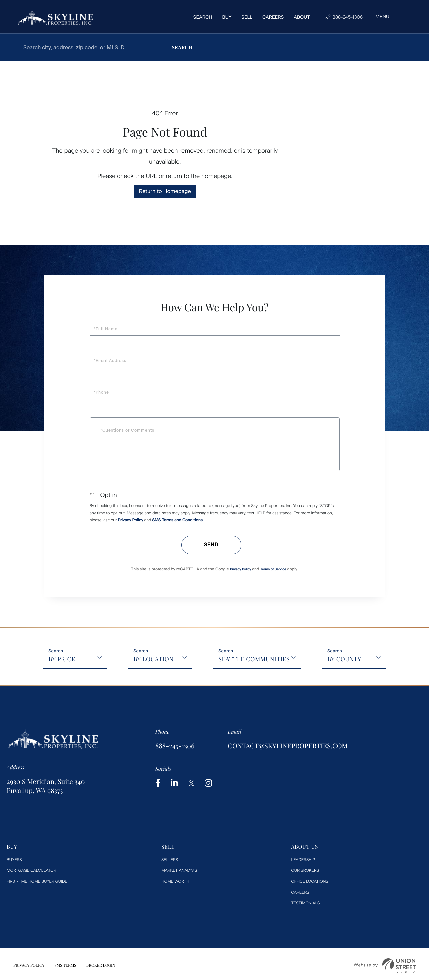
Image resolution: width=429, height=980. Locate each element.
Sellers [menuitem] (170, 860)
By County (344, 659)
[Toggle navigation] (394, 17)
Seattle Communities (254, 659)
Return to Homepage (165, 191)
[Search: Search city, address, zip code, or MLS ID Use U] (86, 47)
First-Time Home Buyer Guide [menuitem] (37, 881)
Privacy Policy (130, 520)
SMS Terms (65, 965)
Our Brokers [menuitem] (305, 870)
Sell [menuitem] (247, 17)
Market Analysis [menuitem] (179, 870)
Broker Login (101, 965)
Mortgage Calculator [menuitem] (31, 870)
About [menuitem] (302, 17)
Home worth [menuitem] (175, 881)
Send (211, 545)
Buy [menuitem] (227, 17)
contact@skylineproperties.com (287, 746)
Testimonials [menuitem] (306, 903)
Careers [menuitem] (273, 17)
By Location (153, 659)
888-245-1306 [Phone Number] (344, 17)
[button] (182, 47)
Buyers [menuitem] (14, 860)
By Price (62, 659)
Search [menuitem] (203, 17)
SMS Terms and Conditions (177, 520)
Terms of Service (273, 569)
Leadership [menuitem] (303, 860)
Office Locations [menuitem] (310, 881)
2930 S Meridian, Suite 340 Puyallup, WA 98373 (46, 786)
